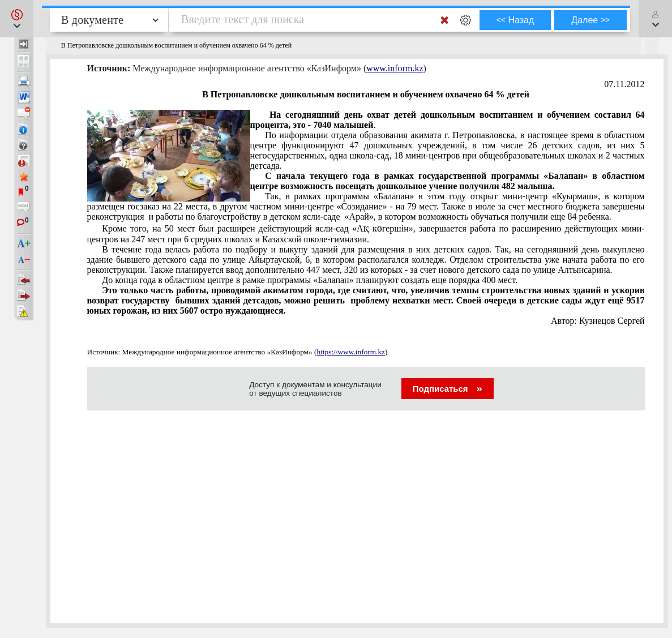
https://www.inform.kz (351, 352)
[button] (17, 19)
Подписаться (448, 389)
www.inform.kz (395, 68)
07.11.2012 (624, 84)
